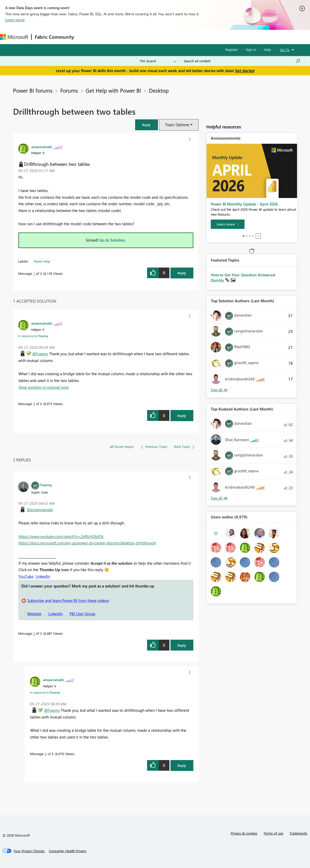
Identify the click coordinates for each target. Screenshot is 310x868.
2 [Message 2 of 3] (34, 633)
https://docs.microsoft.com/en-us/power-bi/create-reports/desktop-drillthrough (87, 543)
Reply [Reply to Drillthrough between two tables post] (182, 273)
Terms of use (273, 833)
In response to (33, 336)
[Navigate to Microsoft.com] (14, 37)
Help (268, 49)
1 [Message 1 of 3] (34, 273)
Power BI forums (33, 90)
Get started (245, 71)
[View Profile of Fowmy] (46, 485)
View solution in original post (44, 387)
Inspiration (109, 37)
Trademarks (298, 833)
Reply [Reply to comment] (182, 416)
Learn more (15, 20)
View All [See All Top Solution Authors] (219, 390)
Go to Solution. (113, 240)
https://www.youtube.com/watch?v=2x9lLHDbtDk (61, 536)
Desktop (159, 90)
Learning (196, 37)
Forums (86, 37)
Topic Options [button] (177, 125)
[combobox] (242, 61)
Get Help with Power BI (113, 90)
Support (218, 37)
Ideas (130, 37)
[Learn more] (228, 224)
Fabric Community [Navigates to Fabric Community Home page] (54, 37)
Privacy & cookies (244, 833)
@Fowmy (40, 354)
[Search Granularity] (158, 61)
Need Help (42, 261)
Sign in (251, 49)
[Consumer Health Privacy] (68, 851)
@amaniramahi (40, 510)
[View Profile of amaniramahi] (42, 147)
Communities (153, 37)
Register (232, 49)
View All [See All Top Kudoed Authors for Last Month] (219, 498)
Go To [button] (285, 50)
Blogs (176, 37)
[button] (147, 125)
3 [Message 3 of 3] (34, 404)
